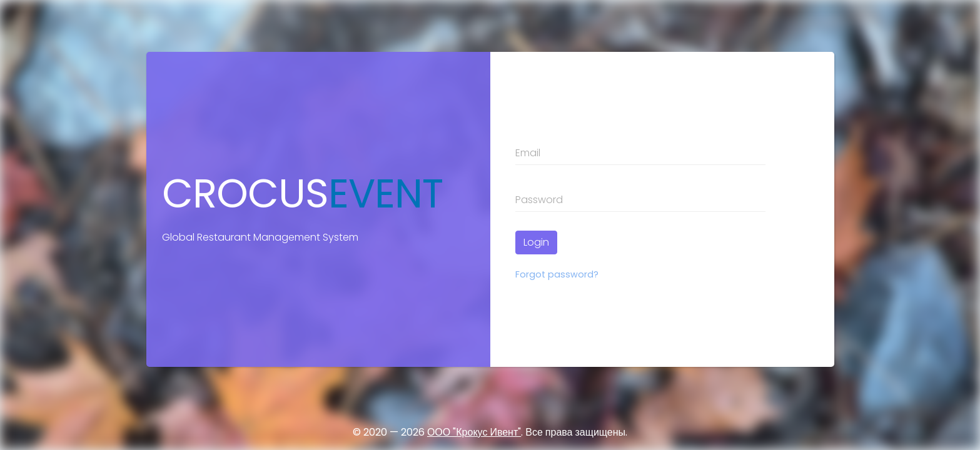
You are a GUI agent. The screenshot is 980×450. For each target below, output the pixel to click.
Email (528, 153)
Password (539, 200)
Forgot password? (557, 274)
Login (536, 242)
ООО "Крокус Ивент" (474, 432)
